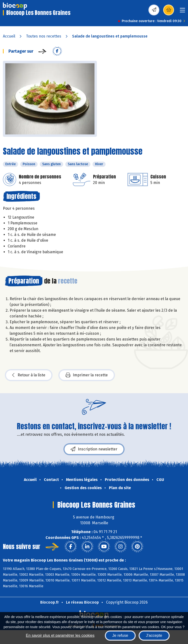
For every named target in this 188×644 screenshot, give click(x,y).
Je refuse (120, 635)
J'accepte (154, 635)
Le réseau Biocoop (82, 602)
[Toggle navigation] (182, 12)
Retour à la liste (29, 375)
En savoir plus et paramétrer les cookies (60, 635)
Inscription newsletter (94, 449)
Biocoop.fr (50, 602)
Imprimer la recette (87, 375)
